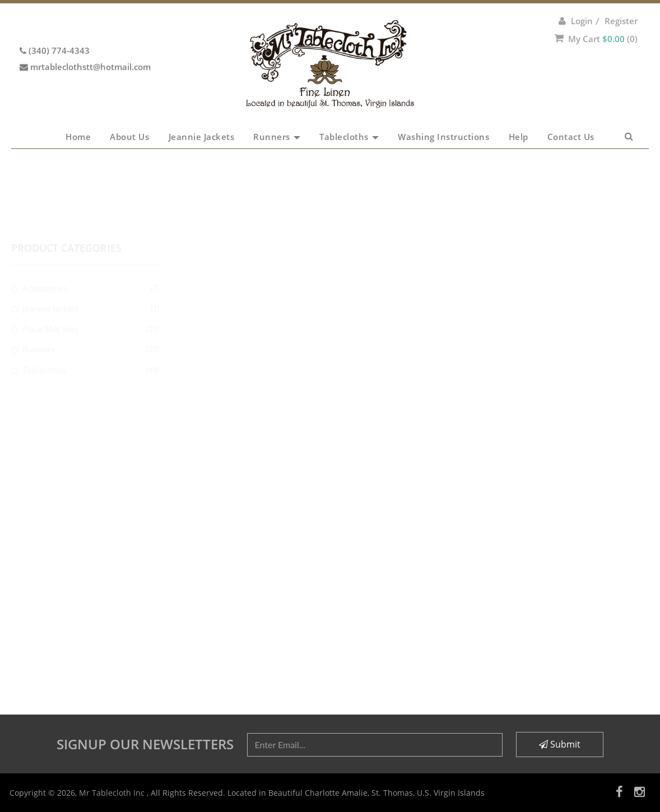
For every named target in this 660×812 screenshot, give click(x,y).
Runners (277, 137)
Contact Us (571, 137)
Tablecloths (349, 137)
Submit (560, 744)
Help (519, 137)
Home (78, 137)
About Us (129, 137)
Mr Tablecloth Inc (113, 793)
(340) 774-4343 (59, 38)
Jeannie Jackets (202, 137)
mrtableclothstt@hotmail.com (90, 54)
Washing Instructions (443, 137)
